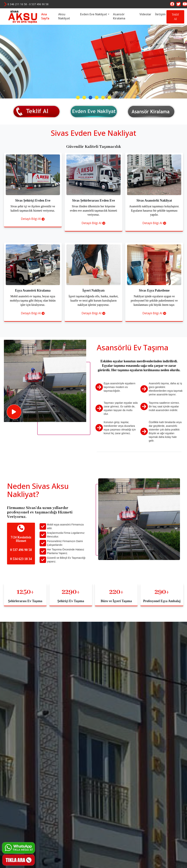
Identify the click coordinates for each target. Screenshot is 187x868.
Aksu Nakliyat (64, 16)
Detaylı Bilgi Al (33, 292)
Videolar (145, 14)
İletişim (160, 14)
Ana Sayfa (45, 16)
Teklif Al (175, 17)
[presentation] (8, 94)
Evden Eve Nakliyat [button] (94, 14)
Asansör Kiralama (119, 16)
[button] (78, 171)
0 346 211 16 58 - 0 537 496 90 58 (26, 4)
